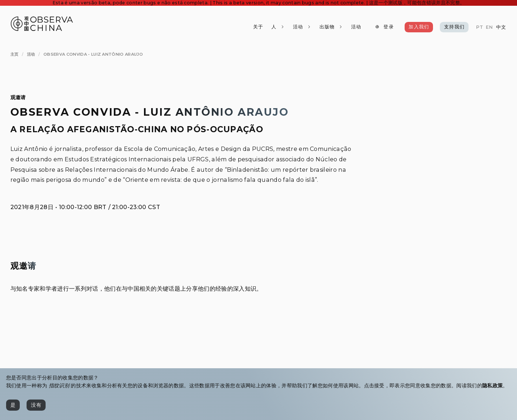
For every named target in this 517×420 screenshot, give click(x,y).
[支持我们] (454, 27)
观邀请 (18, 97)
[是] (13, 405)
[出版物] (331, 27)
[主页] (15, 54)
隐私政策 (492, 386)
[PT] (479, 27)
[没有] (36, 405)
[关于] (258, 27)
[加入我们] (419, 27)
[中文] (501, 27)
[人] (278, 27)
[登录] (385, 27)
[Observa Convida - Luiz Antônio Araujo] (93, 54)
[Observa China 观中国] (42, 29)
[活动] (356, 27)
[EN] (489, 27)
